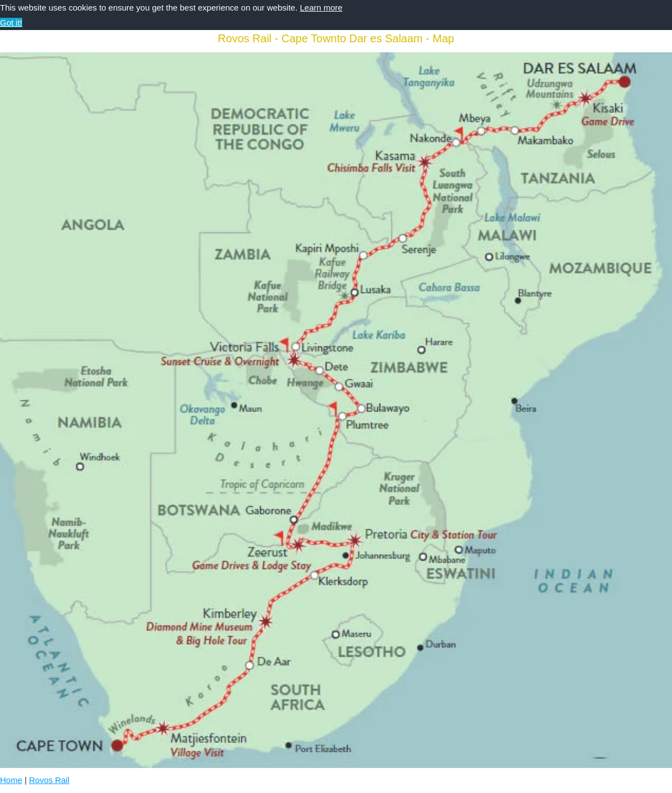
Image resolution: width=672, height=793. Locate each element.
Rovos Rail (49, 780)
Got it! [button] (11, 23)
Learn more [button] (321, 8)
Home (11, 780)
